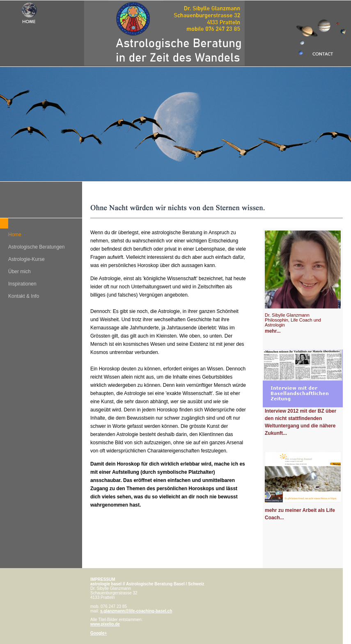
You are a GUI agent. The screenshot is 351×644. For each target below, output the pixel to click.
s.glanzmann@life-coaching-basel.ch (136, 611)
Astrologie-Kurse (26, 259)
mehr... (273, 331)
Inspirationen (22, 284)
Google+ (99, 633)
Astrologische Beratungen (36, 247)
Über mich (19, 272)
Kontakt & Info (24, 296)
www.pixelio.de (105, 624)
